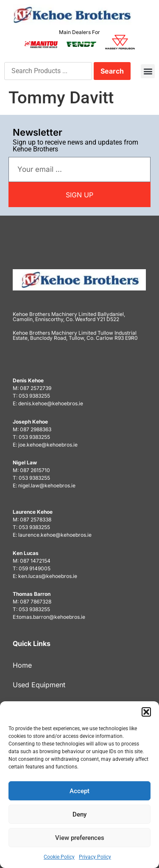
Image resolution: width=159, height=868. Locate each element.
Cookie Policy (59, 857)
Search (112, 71)
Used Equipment (39, 685)
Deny (79, 814)
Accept (79, 791)
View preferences (80, 838)
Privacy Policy (95, 857)
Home (22, 665)
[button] (146, 712)
